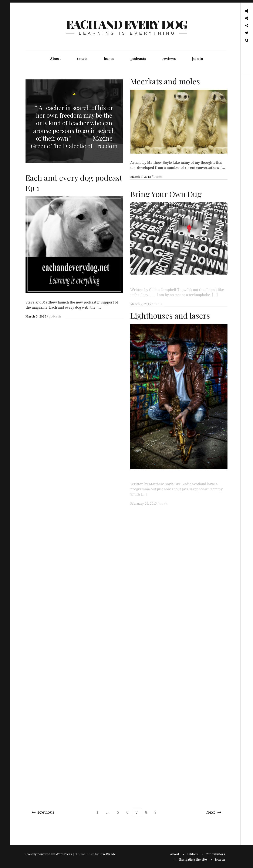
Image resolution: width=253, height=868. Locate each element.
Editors (193, 854)
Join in (198, 59)
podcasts (138, 59)
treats (82, 59)
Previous (43, 812)
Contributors (215, 854)
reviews (169, 59)
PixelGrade (108, 854)
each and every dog (126, 24)
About (55, 59)
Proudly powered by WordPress (48, 854)
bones (109, 59)
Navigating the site (193, 860)
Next (214, 812)
